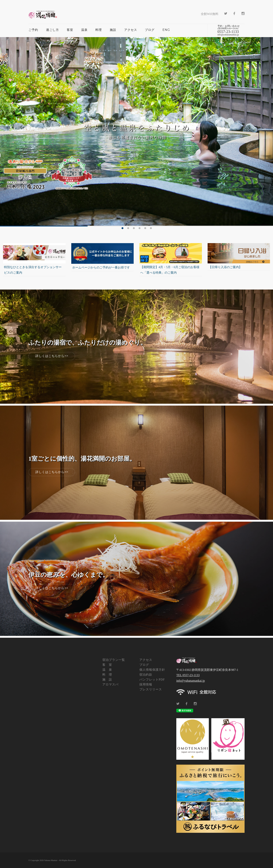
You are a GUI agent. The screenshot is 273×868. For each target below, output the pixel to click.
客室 (70, 30)
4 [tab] (140, 228)
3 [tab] (134, 228)
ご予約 (33, 30)
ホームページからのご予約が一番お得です (101, 267)
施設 (113, 30)
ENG (166, 30)
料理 (99, 30)
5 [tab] (145, 228)
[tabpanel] (136, 132)
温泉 (84, 30)
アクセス (131, 30)
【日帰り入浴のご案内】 (225, 267)
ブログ (150, 30)
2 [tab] (128, 228)
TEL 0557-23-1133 (188, 675)
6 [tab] (151, 228)
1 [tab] (122, 228)
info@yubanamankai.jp (191, 681)
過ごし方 (53, 30)
